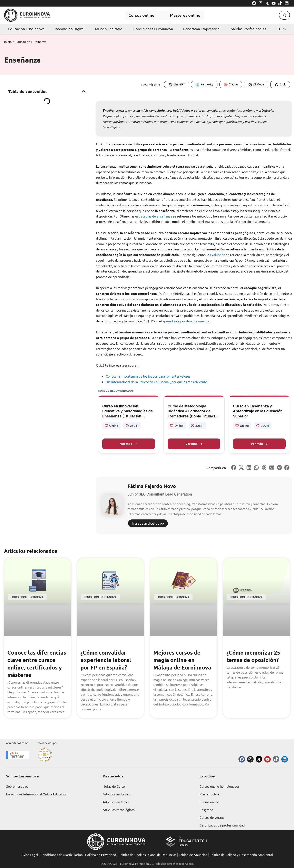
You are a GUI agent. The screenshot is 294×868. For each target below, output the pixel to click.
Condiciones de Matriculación (62, 855)
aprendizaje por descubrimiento (186, 321)
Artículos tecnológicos (119, 810)
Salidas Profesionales (249, 29)
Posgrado (206, 810)
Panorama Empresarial (202, 29)
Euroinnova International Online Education (37, 794)
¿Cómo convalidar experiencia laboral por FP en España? (106, 660)
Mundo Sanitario (109, 29)
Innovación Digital (70, 29)
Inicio (8, 42)
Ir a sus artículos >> (148, 523)
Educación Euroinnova (26, 29)
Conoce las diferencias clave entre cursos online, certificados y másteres (34, 667)
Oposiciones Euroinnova (153, 29)
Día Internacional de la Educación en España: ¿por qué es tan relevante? (157, 382)
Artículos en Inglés (116, 802)
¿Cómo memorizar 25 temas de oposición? (255, 656)
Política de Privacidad (101, 855)
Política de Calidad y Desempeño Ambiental (241, 855)
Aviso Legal (30, 855)
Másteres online (185, 15)
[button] (284, 15)
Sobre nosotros (17, 786)
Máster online (209, 794)
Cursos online (139, 15)
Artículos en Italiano (117, 794)
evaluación (218, 255)
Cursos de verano (212, 817)
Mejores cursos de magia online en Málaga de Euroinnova (183, 660)
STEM (281, 29)
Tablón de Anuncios (193, 855)
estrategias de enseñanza (154, 216)
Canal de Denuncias (162, 855)
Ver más (129, 444)
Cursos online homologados (219, 786)
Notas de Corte (114, 786)
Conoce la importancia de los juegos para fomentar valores (148, 376)
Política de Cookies (132, 855)
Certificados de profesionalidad (222, 825)
